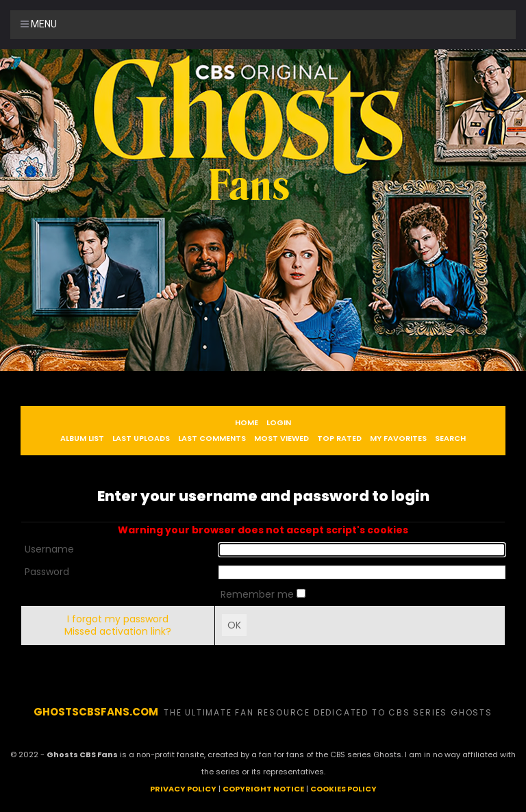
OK (234, 625)
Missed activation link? (118, 631)
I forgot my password (118, 619)
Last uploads (141, 438)
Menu (39, 24)
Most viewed (281, 438)
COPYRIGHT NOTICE (263, 789)
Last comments (212, 438)
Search (450, 438)
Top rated (339, 438)
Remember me (259, 594)
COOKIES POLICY (343, 789)
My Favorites (398, 438)
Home (247, 422)
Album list (82, 438)
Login (279, 422)
